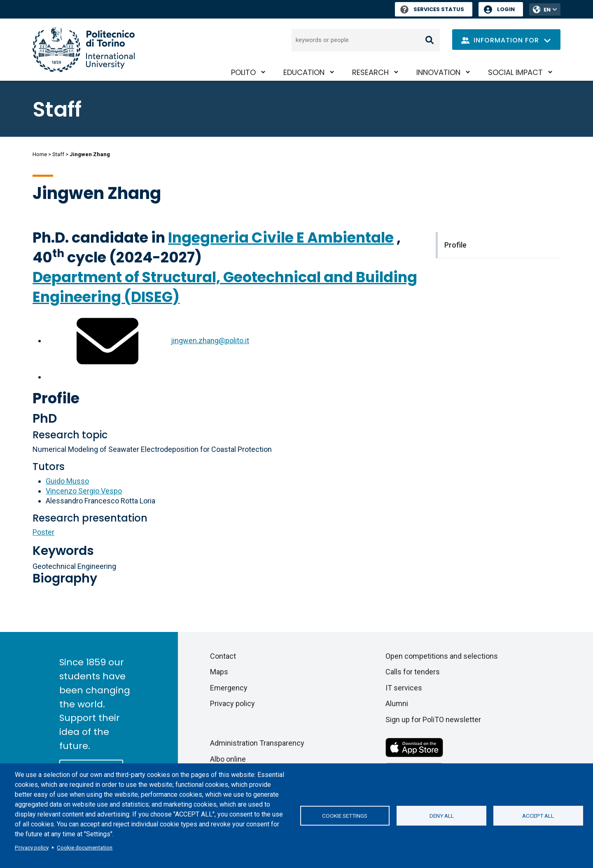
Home (40, 154)
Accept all (538, 816)
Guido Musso (67, 481)
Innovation (438, 72)
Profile (56, 398)
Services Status (432, 9)
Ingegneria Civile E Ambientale (281, 237)
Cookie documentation (85, 847)
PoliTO (243, 72)
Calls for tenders (413, 672)
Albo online (228, 759)
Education (304, 72)
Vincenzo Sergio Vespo (84, 491)
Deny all (442, 816)
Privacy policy (32, 847)
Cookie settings (345, 816)
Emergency (229, 688)
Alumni (397, 703)
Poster (43, 532)
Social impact (515, 72)
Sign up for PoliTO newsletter (433, 719)
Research (370, 72)
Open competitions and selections (442, 656)
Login (506, 9)
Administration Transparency (257, 743)
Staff (58, 154)
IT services (404, 688)
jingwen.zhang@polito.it (210, 340)
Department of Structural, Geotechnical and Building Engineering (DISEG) (225, 287)
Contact (223, 656)
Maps (219, 672)
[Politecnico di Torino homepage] (84, 50)
